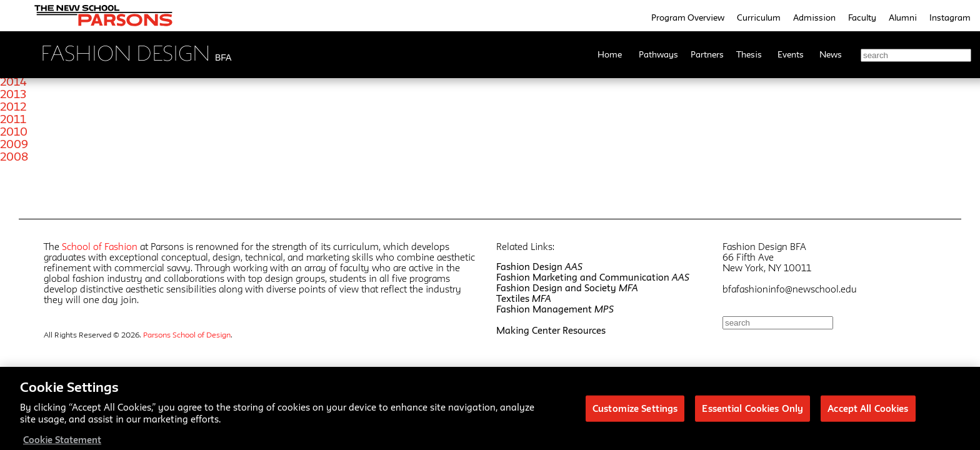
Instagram (950, 17)
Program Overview (688, 17)
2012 (13, 106)
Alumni (903, 17)
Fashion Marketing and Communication (593, 277)
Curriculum (759, 17)
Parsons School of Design (187, 334)
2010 (14, 131)
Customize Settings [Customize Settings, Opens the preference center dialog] (635, 413)
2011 (13, 119)
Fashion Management (555, 309)
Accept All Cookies (868, 413)
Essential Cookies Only (752, 413)
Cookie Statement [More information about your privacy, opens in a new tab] (62, 444)
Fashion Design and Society (567, 288)
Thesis (749, 54)
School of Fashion (100, 247)
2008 (14, 156)
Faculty (862, 17)
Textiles (524, 298)
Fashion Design (539, 267)
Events (791, 54)
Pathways (658, 54)
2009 (14, 144)
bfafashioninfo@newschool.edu (790, 289)
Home (610, 54)
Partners (707, 54)
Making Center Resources (551, 330)
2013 (13, 94)
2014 (13, 81)
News (831, 54)
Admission (814, 17)
